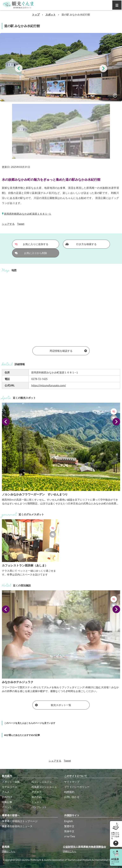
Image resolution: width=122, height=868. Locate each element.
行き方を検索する (81, 244)
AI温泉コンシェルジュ (44, 787)
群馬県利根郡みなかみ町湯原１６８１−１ (28, 214)
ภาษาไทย (70, 836)
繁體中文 (69, 826)
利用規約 (69, 792)
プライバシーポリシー (77, 787)
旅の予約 (37, 797)
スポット (51, 15)
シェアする (8, 224)
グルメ (6, 792)
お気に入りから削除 (31, 253)
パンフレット (39, 807)
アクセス (37, 792)
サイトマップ (72, 782)
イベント (7, 807)
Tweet (21, 224)
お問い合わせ (72, 797)
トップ (36, 15)
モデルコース (10, 787)
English (68, 821)
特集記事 (7, 802)
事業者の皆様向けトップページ (20, 821)
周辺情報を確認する (68, 351)
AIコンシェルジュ (42, 782)
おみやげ (7, 797)
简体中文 (69, 831)
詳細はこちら (9, 851)
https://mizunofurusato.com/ (49, 385)
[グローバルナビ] (117, 5)
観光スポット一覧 (53, 705)
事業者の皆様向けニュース (17, 826)
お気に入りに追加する (32, 244)
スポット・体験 (11, 782)
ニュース (37, 802)
